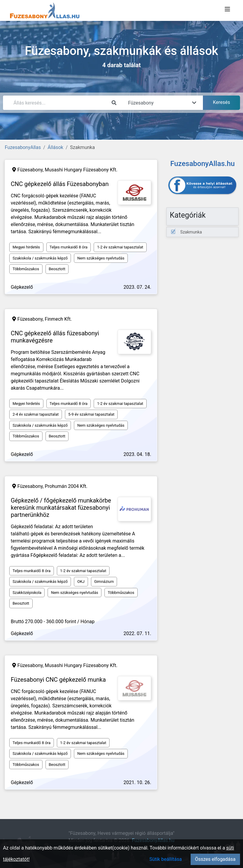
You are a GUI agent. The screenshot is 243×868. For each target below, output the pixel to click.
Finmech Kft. (58, 319)
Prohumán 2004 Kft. (66, 486)
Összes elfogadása (215, 859)
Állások (55, 147)
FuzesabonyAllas (23, 147)
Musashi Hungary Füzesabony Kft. (81, 170)
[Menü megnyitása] (227, 9)
